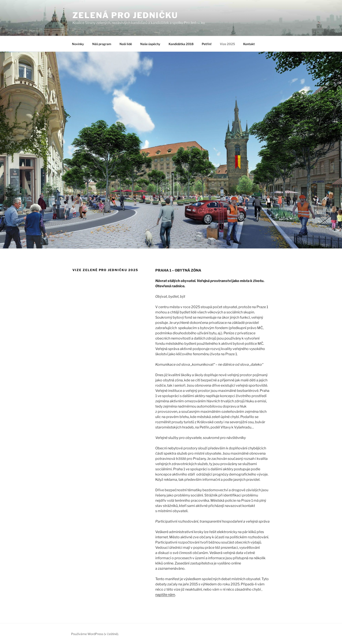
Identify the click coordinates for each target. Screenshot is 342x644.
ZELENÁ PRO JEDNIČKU (125, 15)
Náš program (102, 44)
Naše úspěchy (150, 44)
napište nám (165, 595)
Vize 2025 (227, 44)
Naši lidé (126, 44)
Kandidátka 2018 (181, 44)
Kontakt (249, 44)
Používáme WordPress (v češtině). (95, 634)
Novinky (78, 44)
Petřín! (207, 44)
